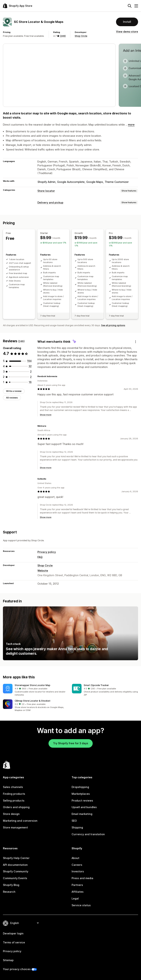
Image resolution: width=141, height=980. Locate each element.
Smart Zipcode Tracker (96, 685)
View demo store (127, 32)
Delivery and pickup (50, 203)
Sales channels (13, 787)
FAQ (40, 557)
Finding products (14, 794)
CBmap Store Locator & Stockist (32, 701)
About (75, 858)
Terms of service (14, 942)
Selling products (14, 801)
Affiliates (78, 892)
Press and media (82, 878)
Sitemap (8, 960)
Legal (75, 898)
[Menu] (136, 6)
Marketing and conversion (20, 821)
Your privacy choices (17, 969)
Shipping (77, 827)
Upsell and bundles (84, 807)
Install (127, 22)
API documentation (15, 865)
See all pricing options (113, 325)
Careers (77, 865)
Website (43, 571)
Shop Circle (81, 36)
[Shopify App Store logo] (18, 6)
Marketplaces (81, 794)
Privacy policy (47, 552)
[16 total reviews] (30, 382)
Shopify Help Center (16, 858)
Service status (81, 905)
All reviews (12, 398)
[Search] (130, 6)
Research (9, 892)
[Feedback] (135, 342)
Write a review (14, 391)
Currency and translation (88, 834)
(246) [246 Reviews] (63, 36)
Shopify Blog (11, 885)
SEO (74, 821)
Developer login (13, 933)
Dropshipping (80, 787)
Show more (46, 415)
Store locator (46, 191)
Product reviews (82, 801)
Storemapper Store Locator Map (32, 685)
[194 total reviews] (29, 361)
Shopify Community (16, 871)
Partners (77, 885)
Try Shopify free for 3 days (71, 743)
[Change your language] (24, 923)
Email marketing (82, 814)
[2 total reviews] (31, 371)
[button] (36, 690)
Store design (11, 814)
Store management (15, 827)
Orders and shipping (16, 807)
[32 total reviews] (30, 366)
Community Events (15, 878)
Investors (78, 871)
